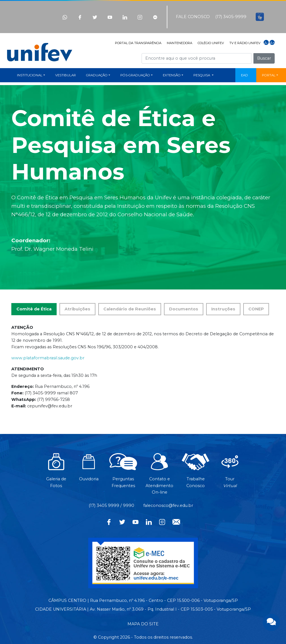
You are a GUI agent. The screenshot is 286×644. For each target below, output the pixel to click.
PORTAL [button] (269, 75)
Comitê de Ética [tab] (34, 309)
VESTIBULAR (66, 75)
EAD (245, 75)
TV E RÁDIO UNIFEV (245, 43)
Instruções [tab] (223, 309)
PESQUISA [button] (202, 75)
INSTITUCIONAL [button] (30, 75)
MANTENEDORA (180, 43)
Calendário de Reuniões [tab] (130, 309)
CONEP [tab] (256, 309)
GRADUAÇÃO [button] (97, 75)
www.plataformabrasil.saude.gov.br (48, 358)
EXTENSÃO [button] (172, 75)
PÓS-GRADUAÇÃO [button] (135, 75)
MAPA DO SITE (143, 624)
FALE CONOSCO (193, 17)
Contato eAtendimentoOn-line (159, 477)
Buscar (264, 58)
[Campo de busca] (197, 58)
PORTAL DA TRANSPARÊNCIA (138, 43)
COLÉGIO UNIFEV (211, 43)
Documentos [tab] (184, 309)
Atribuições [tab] (77, 309)
